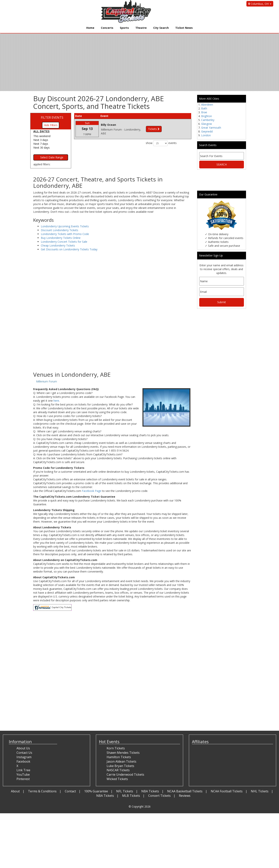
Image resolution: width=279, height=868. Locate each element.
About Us (23, 748)
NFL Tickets (125, 791)
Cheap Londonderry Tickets (58, 245)
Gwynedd (207, 131)
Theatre (141, 28)
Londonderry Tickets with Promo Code (65, 234)
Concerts (107, 28)
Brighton (207, 116)
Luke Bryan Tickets (120, 766)
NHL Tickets (260, 791)
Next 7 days (41, 144)
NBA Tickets (150, 791)
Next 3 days (41, 140)
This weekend (42, 136)
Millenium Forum (46, 381)
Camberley (208, 120)
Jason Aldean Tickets (121, 761)
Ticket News (184, 28)
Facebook (23, 761)
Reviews (185, 796)
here (56, 401)
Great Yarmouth (211, 128)
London (206, 135)
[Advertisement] (112, 341)
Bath (204, 108)
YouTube (23, 774)
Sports (124, 28)
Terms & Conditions (42, 791)
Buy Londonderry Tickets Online (61, 238)
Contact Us (24, 753)
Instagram (24, 757)
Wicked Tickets (117, 779)
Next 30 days (42, 148)
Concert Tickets (159, 796)
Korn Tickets (116, 748)
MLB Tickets (131, 796)
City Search (161, 28)
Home (90, 28)
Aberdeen (207, 105)
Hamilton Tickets (119, 757)
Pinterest (23, 779)
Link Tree (23, 770)
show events (161, 143)
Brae (204, 112)
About (15, 791)
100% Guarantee (96, 791)
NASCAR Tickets (118, 770)
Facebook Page (92, 491)
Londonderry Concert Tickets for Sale (64, 242)
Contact (70, 791)
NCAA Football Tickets (227, 791)
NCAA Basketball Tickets (185, 791)
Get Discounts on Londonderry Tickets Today (69, 249)
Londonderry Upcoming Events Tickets (65, 226)
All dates (42, 131)
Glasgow (207, 124)
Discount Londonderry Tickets (60, 230)
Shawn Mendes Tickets (123, 753)
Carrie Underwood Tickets (125, 774)
